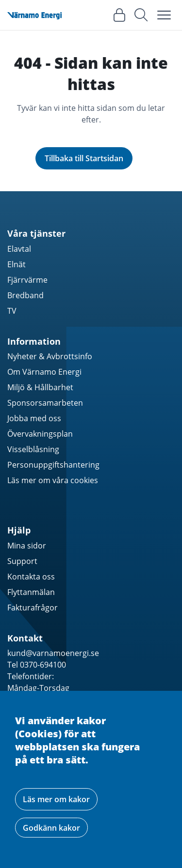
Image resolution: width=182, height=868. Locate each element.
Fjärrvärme (27, 280)
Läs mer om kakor (56, 799)
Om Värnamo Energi (44, 372)
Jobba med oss (34, 418)
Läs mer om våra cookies (53, 480)
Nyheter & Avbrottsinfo (50, 356)
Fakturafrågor (33, 608)
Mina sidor (27, 546)
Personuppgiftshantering (53, 465)
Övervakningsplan (40, 434)
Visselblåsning (33, 449)
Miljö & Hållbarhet (40, 387)
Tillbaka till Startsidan (84, 158)
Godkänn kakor (51, 828)
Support (22, 561)
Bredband (25, 295)
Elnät (17, 264)
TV (12, 311)
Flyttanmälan (31, 592)
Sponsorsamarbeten (45, 403)
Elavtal (19, 249)
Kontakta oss (31, 577)
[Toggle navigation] (164, 15)
